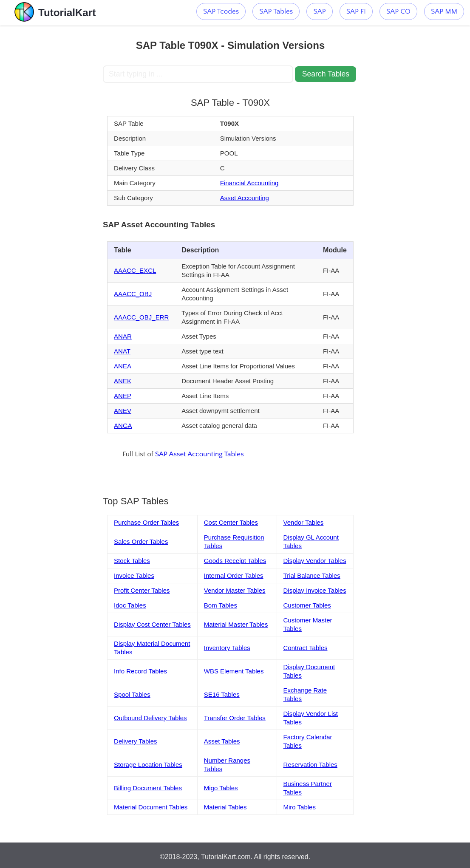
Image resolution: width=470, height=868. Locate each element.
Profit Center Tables (142, 590)
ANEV (123, 411)
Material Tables (225, 807)
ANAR (123, 336)
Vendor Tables (304, 522)
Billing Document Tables (148, 788)
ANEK (123, 381)
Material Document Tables (151, 807)
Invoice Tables (134, 575)
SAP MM (444, 11)
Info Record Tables (140, 671)
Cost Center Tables (231, 522)
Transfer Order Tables (235, 718)
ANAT (122, 351)
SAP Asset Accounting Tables (200, 454)
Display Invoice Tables (315, 590)
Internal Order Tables (234, 575)
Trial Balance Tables (312, 575)
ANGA (123, 426)
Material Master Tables (236, 624)
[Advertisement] (51, 153)
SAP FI (356, 11)
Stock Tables (132, 561)
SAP (319, 11)
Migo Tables (221, 788)
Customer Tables (307, 605)
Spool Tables (132, 694)
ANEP (123, 396)
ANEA (123, 366)
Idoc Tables (130, 605)
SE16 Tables (222, 694)
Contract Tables (306, 648)
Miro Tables (300, 807)
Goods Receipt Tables (235, 561)
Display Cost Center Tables (152, 624)
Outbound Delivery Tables (150, 718)
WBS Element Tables (234, 671)
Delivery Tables (135, 741)
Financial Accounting (249, 183)
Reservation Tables (310, 765)
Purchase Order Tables (146, 522)
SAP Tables (276, 11)
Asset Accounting (245, 198)
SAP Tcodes (221, 11)
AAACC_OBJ (133, 294)
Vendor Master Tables (235, 590)
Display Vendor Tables (315, 561)
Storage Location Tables (148, 765)
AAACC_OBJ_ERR (141, 317)
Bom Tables (221, 605)
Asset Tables (222, 741)
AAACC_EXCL (135, 270)
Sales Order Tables (141, 541)
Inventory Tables (227, 648)
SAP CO (398, 11)
